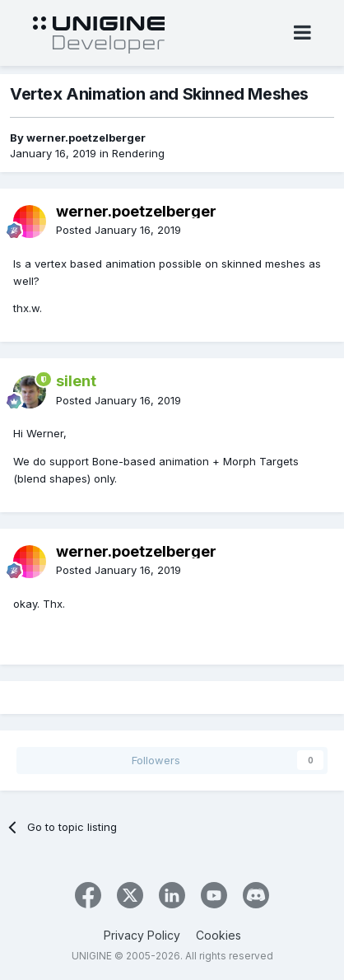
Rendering (138, 153)
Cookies (218, 935)
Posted (119, 230)
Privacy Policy (142, 935)
